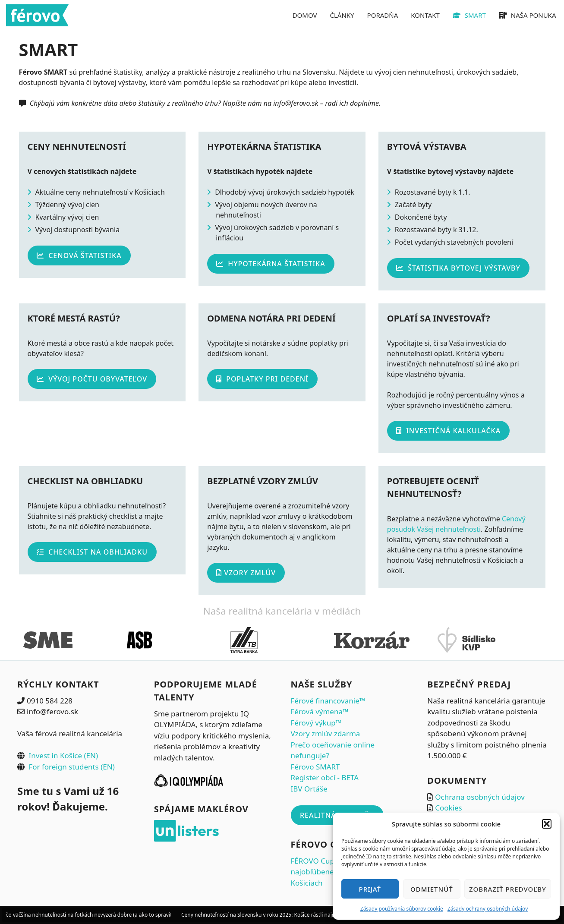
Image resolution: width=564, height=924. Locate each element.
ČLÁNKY (342, 15)
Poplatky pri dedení (262, 379)
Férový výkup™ (316, 723)
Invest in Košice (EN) (63, 755)
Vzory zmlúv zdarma (326, 733)
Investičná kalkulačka (448, 431)
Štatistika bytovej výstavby (458, 268)
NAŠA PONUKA (528, 15)
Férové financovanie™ (328, 701)
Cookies (449, 808)
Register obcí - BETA (325, 777)
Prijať (370, 889)
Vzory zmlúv (246, 573)
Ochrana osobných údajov (480, 797)
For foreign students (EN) (71, 767)
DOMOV (305, 15)
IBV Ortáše (309, 789)
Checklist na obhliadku (92, 552)
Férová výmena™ (320, 711)
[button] (547, 824)
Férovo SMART (315, 767)
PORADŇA (383, 15)
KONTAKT (425, 15)
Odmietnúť (432, 889)
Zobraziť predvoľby (508, 889)
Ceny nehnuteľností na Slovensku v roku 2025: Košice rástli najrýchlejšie (273, 915)
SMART (469, 15)
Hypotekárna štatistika (271, 264)
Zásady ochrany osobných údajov (488, 909)
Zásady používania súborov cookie (402, 909)
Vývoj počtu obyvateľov (92, 379)
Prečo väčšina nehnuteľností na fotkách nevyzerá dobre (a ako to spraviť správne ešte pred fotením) (123, 915)
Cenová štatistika (79, 255)
